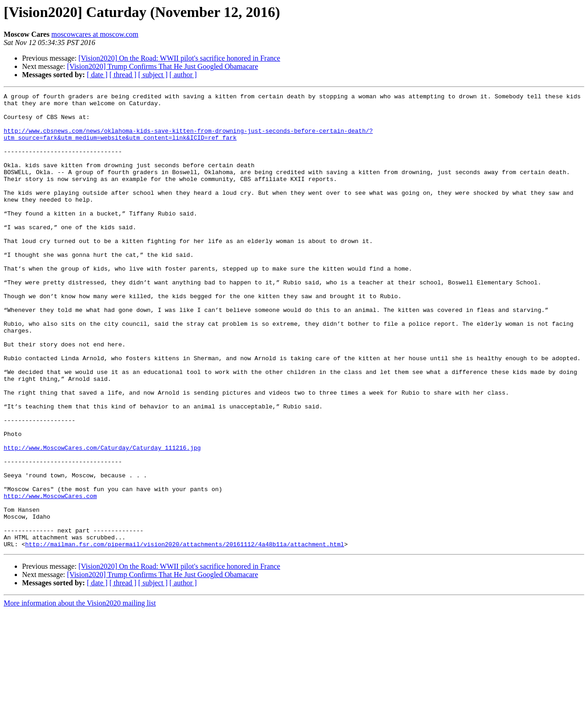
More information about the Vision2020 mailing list (80, 694)
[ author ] (183, 75)
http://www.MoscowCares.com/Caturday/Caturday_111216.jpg (102, 519)
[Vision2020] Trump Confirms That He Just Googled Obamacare (163, 66)
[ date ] (97, 75)
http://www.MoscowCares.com (50, 577)
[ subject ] (153, 75)
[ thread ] (123, 75)
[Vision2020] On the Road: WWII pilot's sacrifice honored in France (179, 58)
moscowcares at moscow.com (95, 34)
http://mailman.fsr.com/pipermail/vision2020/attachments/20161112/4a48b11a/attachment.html (185, 635)
